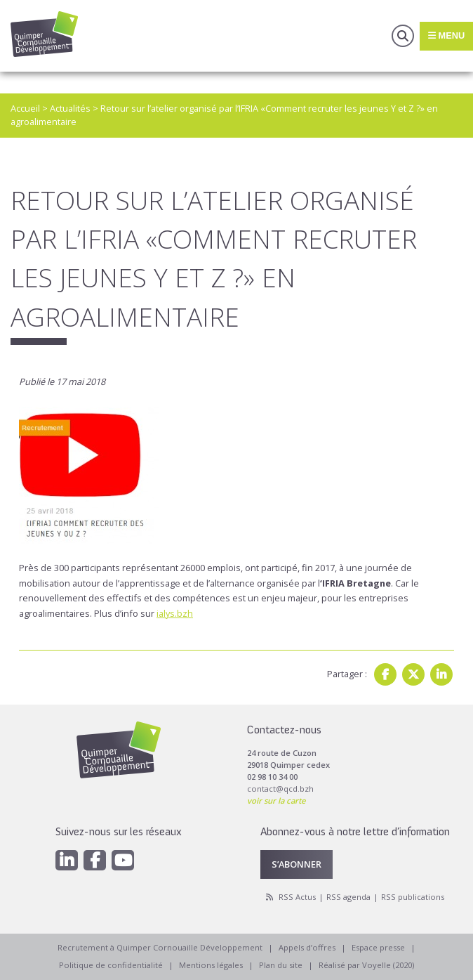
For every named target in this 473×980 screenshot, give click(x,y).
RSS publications (413, 897)
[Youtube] (123, 860)
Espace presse (378, 947)
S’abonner (297, 864)
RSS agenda (348, 897)
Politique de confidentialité (111, 965)
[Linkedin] (67, 860)
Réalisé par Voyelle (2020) (366, 965)
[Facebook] (95, 860)
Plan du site (281, 965)
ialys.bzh (175, 613)
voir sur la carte (276, 801)
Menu (446, 35)
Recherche (403, 36)
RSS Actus (297, 897)
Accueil (25, 108)
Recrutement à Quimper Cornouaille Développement (160, 947)
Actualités (70, 108)
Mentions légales (211, 965)
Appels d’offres (307, 947)
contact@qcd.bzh (280, 789)
